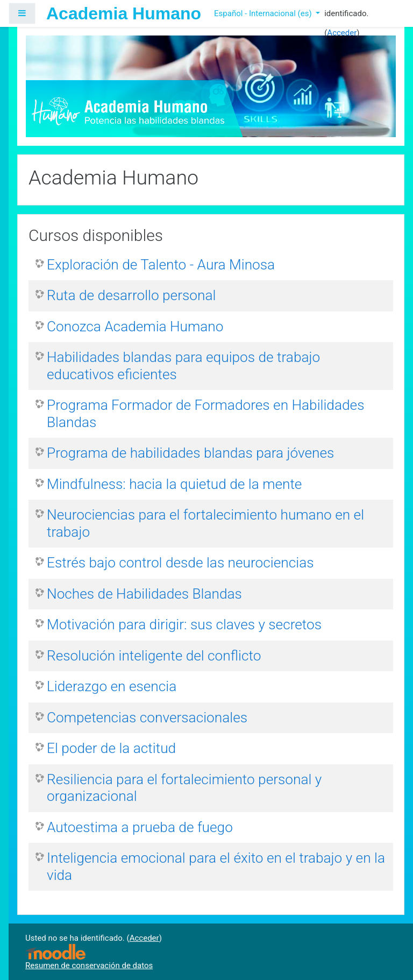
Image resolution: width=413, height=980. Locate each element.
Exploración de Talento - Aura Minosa (161, 265)
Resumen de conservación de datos (89, 965)
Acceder (342, 33)
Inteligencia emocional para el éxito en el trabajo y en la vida (216, 867)
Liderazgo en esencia (112, 686)
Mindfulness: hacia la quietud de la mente (174, 484)
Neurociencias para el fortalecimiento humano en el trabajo (205, 523)
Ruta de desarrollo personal (131, 295)
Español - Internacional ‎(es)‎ (264, 13)
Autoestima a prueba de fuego (140, 827)
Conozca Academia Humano (135, 326)
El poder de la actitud (111, 748)
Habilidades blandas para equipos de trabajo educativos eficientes (183, 366)
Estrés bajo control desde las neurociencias (180, 563)
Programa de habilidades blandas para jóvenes (190, 453)
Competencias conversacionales (147, 718)
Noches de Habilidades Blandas (144, 594)
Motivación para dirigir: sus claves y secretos (184, 624)
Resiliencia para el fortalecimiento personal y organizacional (184, 788)
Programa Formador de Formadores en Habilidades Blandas (205, 414)
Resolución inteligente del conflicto (154, 656)
